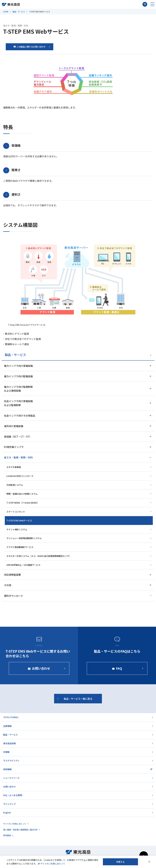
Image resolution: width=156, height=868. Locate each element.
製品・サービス (19, 12)
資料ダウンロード (14, 596)
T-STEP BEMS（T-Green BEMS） (23, 503)
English (7, 812)
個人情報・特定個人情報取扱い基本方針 (20, 830)
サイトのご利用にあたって (15, 824)
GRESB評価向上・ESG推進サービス (23, 565)
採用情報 (7, 769)
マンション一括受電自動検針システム (24, 538)
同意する (120, 862)
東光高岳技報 (9, 743)
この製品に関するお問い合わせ (30, 47)
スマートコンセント (16, 512)
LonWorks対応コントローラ (20, 476)
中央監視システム (15, 485)
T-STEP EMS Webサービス (19, 520)
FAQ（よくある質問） (13, 795)
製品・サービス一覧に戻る (78, 701)
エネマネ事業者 (14, 467)
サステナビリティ (11, 760)
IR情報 (6, 752)
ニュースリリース (11, 778)
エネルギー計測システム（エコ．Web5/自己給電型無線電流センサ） (39, 556)
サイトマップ (9, 804)
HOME (6, 12)
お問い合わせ (9, 787)
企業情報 (7, 726)
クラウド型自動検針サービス (20, 547)
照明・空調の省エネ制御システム (22, 494)
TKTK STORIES (11, 717)
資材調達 (7, 835)
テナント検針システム (17, 529)
